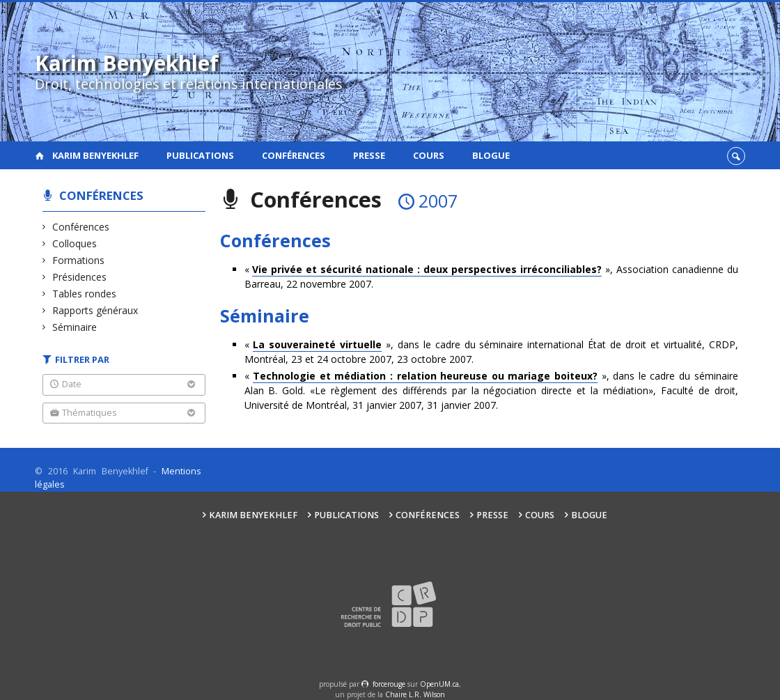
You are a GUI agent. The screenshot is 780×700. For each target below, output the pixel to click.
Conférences (294, 155)
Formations (79, 260)
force (389, 684)
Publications (200, 155)
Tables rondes (85, 294)
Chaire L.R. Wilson (415, 694)
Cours (429, 155)
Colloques (75, 243)
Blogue (491, 155)
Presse (369, 155)
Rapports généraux (95, 310)
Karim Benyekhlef (95, 155)
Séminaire (75, 327)
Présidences (80, 277)
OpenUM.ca (439, 684)
